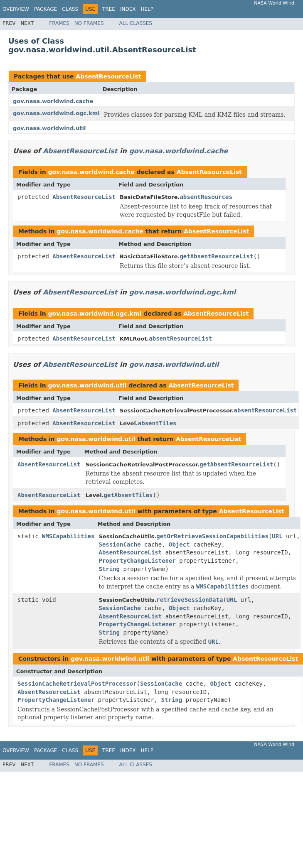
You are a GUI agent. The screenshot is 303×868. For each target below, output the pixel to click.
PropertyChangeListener (137, 561)
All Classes (136, 23)
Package (46, 9)
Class (70, 9)
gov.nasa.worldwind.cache (53, 101)
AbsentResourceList (108, 76)
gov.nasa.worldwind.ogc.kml (56, 113)
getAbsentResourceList (216, 256)
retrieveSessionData (190, 600)
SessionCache (119, 544)
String (109, 569)
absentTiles (157, 423)
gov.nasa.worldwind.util (49, 128)
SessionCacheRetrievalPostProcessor (77, 684)
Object (179, 544)
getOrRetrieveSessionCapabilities (212, 536)
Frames (59, 23)
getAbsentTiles (128, 495)
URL (277, 536)
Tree (109, 9)
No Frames (89, 23)
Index (128, 9)
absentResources (206, 197)
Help (147, 9)
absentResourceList (180, 338)
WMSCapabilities (68, 536)
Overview (16, 9)
